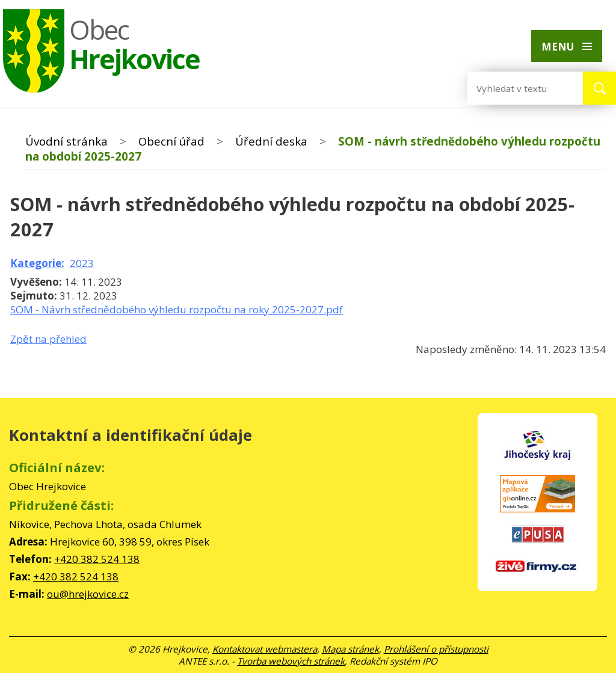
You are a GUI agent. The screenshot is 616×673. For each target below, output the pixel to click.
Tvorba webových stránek (291, 661)
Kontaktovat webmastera (265, 649)
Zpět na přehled (48, 339)
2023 (82, 263)
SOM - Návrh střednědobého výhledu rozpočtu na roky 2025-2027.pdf (177, 309)
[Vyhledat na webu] (516, 88)
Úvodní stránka (66, 141)
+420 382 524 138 (97, 559)
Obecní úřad (171, 141)
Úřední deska (271, 141)
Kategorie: (37, 263)
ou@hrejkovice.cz (88, 594)
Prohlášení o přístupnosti (436, 649)
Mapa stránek (350, 649)
